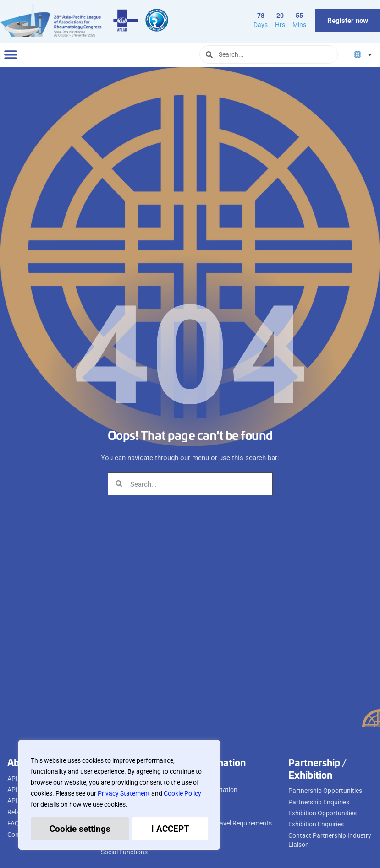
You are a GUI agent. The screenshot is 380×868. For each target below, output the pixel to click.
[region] (119, 795)
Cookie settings (80, 828)
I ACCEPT (170, 828)
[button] (10, 55)
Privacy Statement (124, 793)
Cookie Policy (182, 793)
